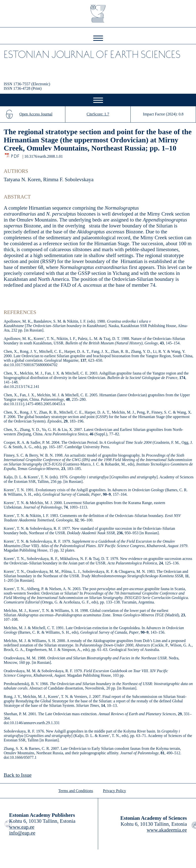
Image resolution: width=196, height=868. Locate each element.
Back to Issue (18, 775)
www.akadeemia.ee (167, 830)
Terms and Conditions (76, 791)
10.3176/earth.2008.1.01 (43, 156)
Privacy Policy (115, 791)
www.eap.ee (22, 827)
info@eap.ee (22, 833)
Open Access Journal (36, 114)
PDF (16, 155)
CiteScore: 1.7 (98, 114)
